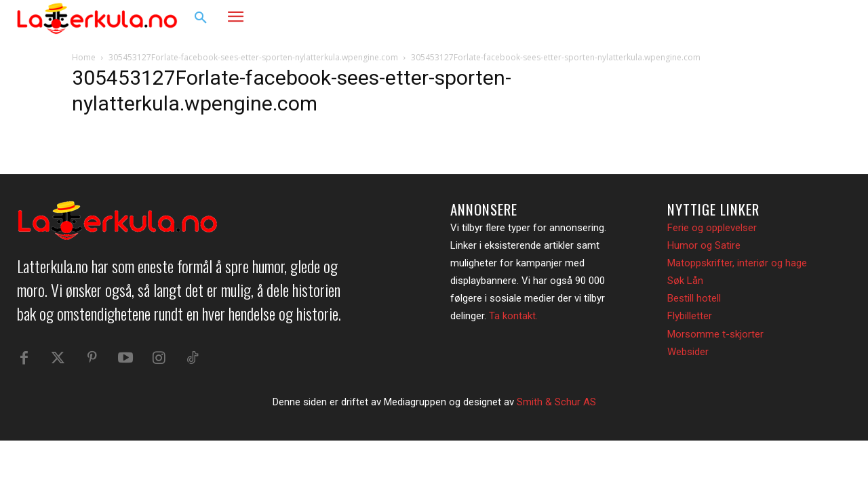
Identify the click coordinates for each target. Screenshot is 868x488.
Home (84, 57)
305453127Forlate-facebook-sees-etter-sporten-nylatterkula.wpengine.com (253, 57)
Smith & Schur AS (556, 409)
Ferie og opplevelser (712, 228)
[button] (201, 18)
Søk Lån (685, 281)
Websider (688, 352)
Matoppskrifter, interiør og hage (737, 263)
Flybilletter (690, 316)
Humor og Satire (704, 245)
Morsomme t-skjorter (715, 334)
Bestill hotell (694, 298)
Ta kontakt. (513, 316)
